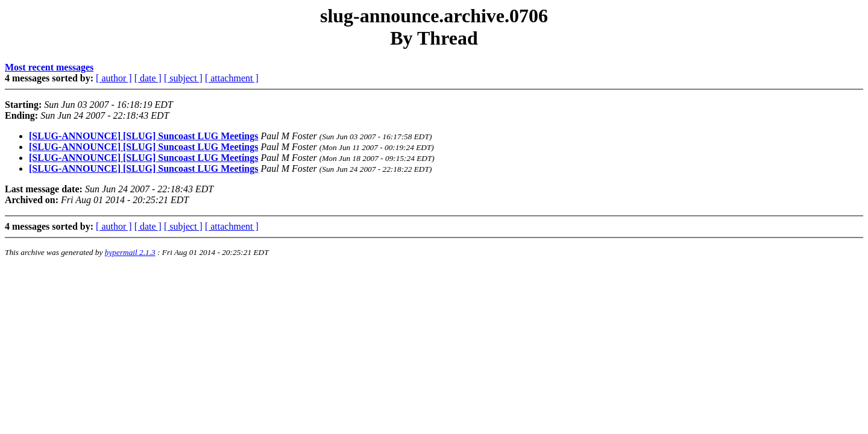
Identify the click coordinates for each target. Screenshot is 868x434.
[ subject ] (183, 78)
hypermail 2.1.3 (130, 252)
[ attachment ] (232, 78)
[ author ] (114, 78)
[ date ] (148, 78)
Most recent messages (49, 67)
